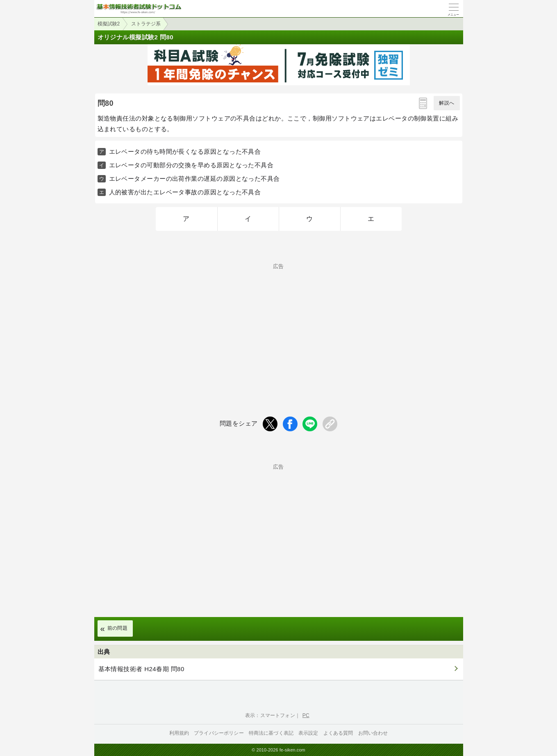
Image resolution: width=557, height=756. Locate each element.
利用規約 (179, 733)
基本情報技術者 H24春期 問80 (141, 669)
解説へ (447, 103)
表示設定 (308, 733)
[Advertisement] (279, 326)
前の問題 (118, 628)
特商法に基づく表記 (271, 733)
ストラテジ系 (146, 24)
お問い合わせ (373, 733)
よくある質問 (338, 733)
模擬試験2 (109, 24)
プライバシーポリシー (219, 733)
